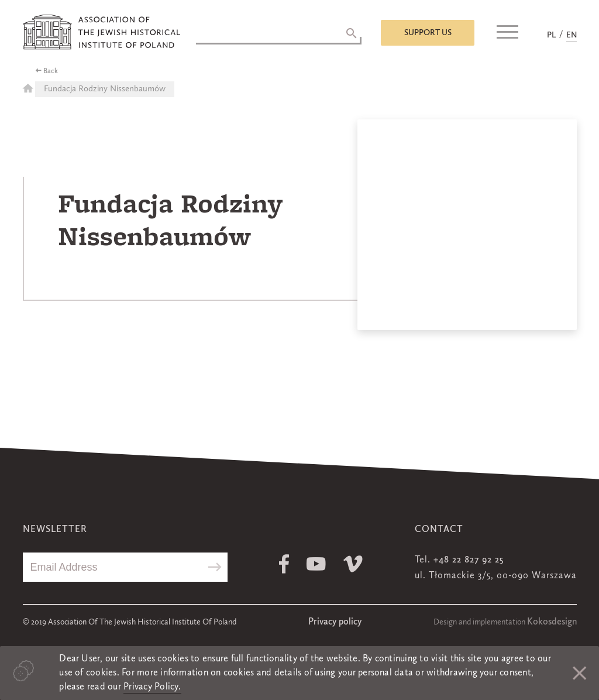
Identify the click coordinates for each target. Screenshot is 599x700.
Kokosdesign (552, 622)
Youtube (316, 564)
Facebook (284, 564)
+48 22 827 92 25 (469, 560)
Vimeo (353, 564)
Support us (428, 33)
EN (572, 35)
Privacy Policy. (152, 687)
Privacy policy (335, 622)
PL (551, 35)
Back (51, 71)
